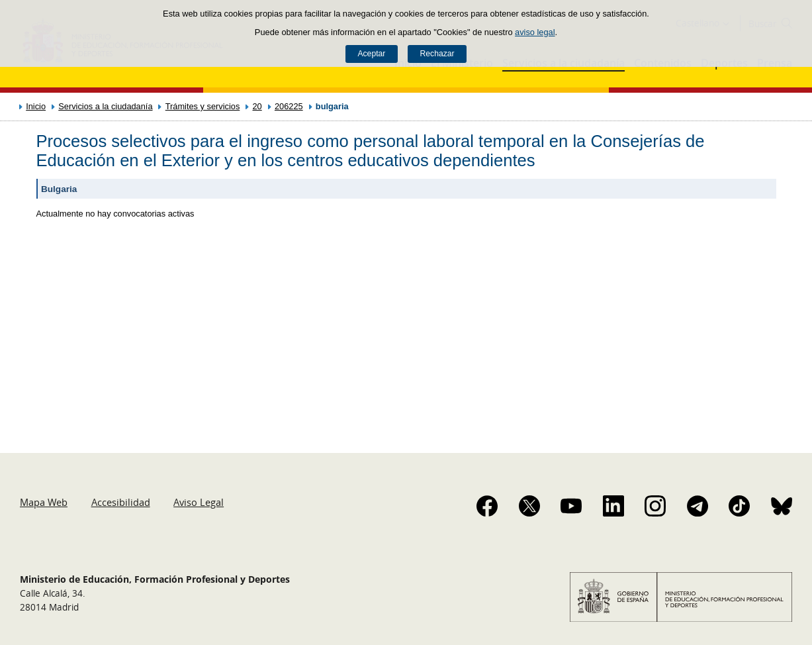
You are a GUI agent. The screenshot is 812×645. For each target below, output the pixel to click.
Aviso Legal (199, 502)
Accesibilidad (121, 502)
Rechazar (437, 54)
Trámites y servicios (203, 106)
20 (257, 106)
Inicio (36, 106)
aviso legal (535, 32)
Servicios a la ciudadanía (105, 106)
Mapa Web (44, 502)
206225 (289, 106)
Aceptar (371, 54)
